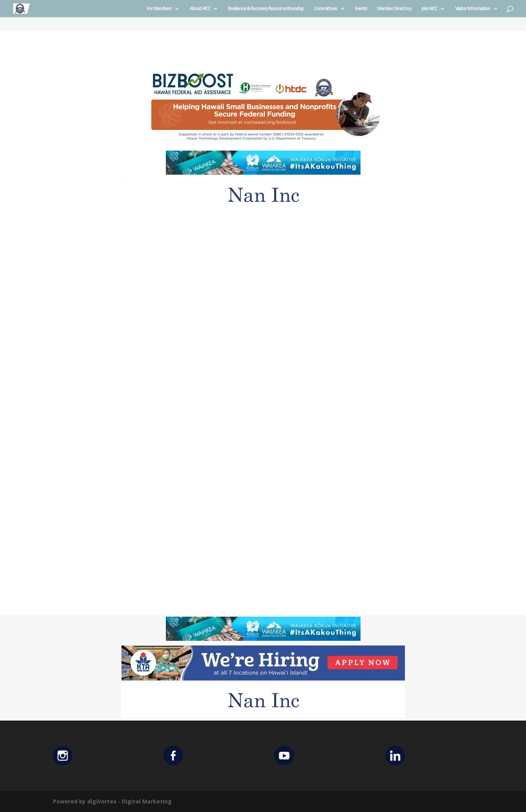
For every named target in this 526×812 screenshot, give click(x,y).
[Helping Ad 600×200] (263, 144)
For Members (159, 9)
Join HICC (429, 9)
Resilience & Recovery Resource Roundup (266, 9)
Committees (325, 9)
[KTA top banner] (263, 678)
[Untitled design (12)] (263, 210)
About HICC (200, 9)
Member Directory (394, 9)
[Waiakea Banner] (263, 173)
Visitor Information (473, 9)
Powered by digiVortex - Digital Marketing (112, 801)
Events (361, 9)
